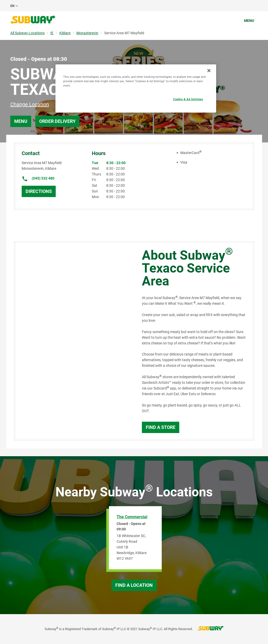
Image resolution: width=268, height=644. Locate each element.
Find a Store (161, 427)
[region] (136, 88)
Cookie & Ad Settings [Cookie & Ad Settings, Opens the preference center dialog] (188, 99)
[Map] (72, 341)
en (12, 6)
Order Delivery (57, 121)
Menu (249, 21)
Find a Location (134, 585)
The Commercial (132, 517)
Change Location (30, 104)
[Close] (209, 71)
